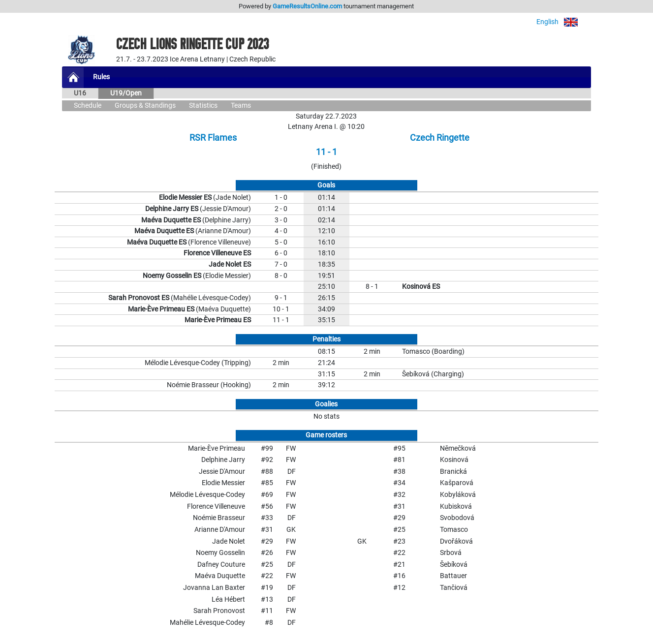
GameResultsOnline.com (307, 6)
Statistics (203, 106)
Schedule (88, 106)
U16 (80, 93)
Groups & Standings (145, 106)
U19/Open (126, 93)
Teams (241, 106)
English (564, 22)
